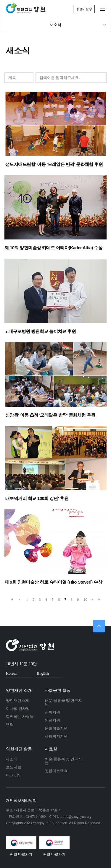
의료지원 (52, 720)
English (48, 673)
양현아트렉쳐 (56, 771)
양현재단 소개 (19, 690)
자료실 (51, 749)
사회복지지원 (56, 736)
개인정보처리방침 (21, 800)
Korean (17, 673)
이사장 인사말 (18, 709)
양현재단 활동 (19, 749)
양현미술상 (84, 9)
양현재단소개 (17, 701)
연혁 (10, 724)
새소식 (78, 25)
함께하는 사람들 (20, 716)
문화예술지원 (56, 728)
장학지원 (52, 712)
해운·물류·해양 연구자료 (63, 761)
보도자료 (14, 767)
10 (85, 599)
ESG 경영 (14, 775)
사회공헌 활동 (58, 690)
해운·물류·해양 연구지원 (63, 702)
